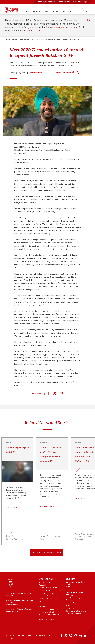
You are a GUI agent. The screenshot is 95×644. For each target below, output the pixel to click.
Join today (34, 31)
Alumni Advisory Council (48, 588)
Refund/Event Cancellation (76, 611)
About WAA (43, 585)
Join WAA (67, 11)
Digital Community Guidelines (73, 599)
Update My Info (64, 2)
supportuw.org (12, 611)
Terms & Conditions (73, 614)
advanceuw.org (12, 604)
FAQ (41, 601)
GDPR (68, 605)
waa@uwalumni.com (47, 620)
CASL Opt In (70, 595)
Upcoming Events (33, 11)
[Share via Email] (83, 73)
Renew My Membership (46, 2)
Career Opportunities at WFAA (51, 590)
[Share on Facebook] (73, 73)
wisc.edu (9, 595)
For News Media (45, 596)
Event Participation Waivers (76, 603)
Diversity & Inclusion (47, 593)
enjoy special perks (65, 27)
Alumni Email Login (80, 2)
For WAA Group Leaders (48, 599)
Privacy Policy (71, 608)
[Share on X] (78, 73)
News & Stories (51, 11)
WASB (68, 587)
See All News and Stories (47, 552)
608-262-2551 (45, 615)
